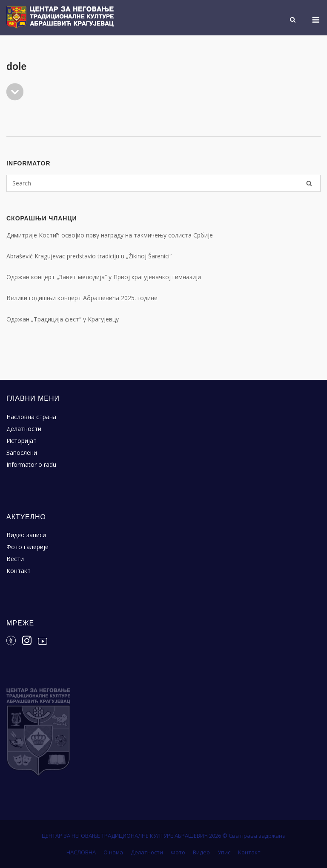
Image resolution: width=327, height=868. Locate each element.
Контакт (19, 571)
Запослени (22, 453)
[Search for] (163, 183)
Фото (178, 852)
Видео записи (26, 535)
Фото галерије (27, 547)
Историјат (22, 441)
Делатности (24, 429)
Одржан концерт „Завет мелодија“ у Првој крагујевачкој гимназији (104, 277)
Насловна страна (31, 417)
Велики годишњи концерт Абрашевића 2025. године (82, 298)
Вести (15, 559)
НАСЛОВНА (81, 852)
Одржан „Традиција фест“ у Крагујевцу (63, 319)
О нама (113, 852)
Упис (224, 852)
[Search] (309, 183)
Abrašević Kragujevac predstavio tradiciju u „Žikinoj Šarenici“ (89, 256)
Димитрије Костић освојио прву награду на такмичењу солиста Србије (110, 235)
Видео (201, 852)
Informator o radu (31, 464)
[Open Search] (293, 20)
